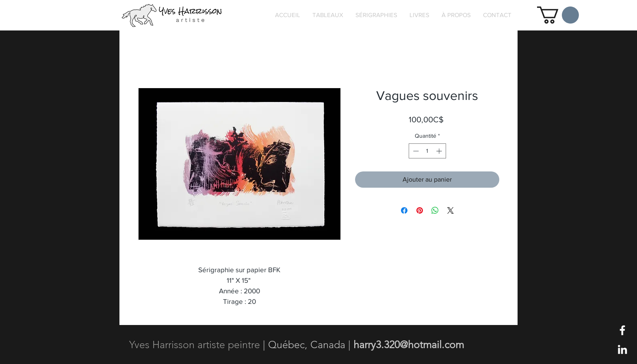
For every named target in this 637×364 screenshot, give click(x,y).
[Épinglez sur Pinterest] (420, 210)
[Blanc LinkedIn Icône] (622, 349)
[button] (558, 15)
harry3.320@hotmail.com (409, 344)
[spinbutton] (427, 151)
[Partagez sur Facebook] (404, 210)
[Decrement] (415, 151)
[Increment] (440, 151)
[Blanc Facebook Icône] (622, 330)
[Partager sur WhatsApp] (435, 210)
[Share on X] (451, 210)
